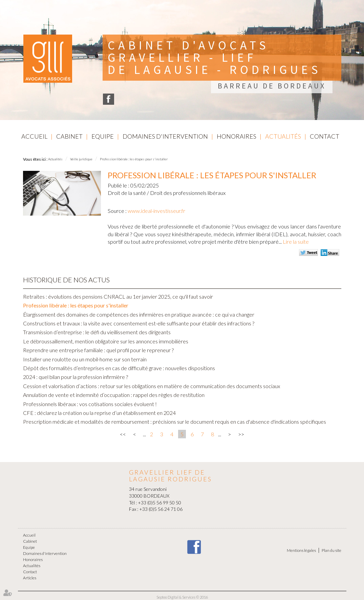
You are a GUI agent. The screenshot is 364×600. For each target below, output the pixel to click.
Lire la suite (296, 242)
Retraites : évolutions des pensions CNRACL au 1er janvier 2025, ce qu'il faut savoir (118, 296)
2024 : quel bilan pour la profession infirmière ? (76, 377)
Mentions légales (301, 550)
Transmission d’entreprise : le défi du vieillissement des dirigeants (97, 332)
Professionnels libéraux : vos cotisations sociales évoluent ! (90, 404)
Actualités (283, 136)
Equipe (103, 136)
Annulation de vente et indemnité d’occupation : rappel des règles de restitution (114, 395)
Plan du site (331, 550)
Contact (325, 136)
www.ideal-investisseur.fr (156, 211)
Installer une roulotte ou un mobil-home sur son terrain (85, 359)
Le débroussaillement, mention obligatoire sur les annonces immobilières (106, 341)
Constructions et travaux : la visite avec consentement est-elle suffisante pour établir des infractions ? (139, 323)
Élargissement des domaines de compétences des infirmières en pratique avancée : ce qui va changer (139, 314)
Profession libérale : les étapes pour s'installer (134, 159)
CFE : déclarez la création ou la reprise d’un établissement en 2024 (99, 413)
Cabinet (69, 136)
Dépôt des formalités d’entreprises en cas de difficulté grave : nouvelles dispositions (119, 368)
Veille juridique (81, 159)
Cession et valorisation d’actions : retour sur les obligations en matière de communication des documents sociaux (152, 386)
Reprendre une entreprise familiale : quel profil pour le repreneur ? (98, 350)
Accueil (34, 136)
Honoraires (237, 136)
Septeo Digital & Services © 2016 (182, 597)
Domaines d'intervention (165, 136)
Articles (30, 578)
